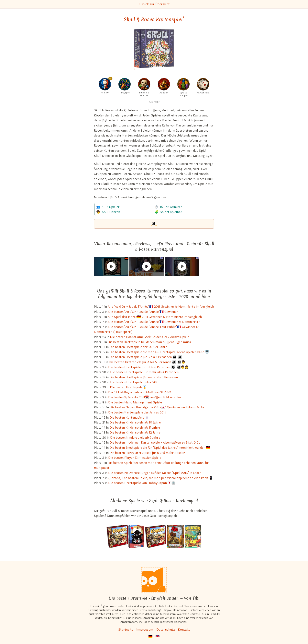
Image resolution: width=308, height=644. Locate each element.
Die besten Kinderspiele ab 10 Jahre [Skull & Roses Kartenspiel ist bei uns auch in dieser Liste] (135, 422)
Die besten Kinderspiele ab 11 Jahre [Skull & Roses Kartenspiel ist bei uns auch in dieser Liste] (135, 428)
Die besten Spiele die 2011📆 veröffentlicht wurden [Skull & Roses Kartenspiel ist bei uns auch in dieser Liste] (145, 397)
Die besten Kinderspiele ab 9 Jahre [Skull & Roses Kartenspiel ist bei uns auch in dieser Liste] (135, 438)
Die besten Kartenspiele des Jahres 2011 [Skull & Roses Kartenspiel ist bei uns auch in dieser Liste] (137, 412)
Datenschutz (166, 630)
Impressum (145, 630)
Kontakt (184, 630)
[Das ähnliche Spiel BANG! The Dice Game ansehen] (175, 536)
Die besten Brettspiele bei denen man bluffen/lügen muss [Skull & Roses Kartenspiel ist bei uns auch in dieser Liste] (149, 342)
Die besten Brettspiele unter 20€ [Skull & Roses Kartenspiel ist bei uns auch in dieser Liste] (134, 382)
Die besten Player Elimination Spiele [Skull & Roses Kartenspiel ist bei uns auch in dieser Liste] (135, 458)
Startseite (126, 630)
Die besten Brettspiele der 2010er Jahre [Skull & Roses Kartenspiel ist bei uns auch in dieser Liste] (138, 347)
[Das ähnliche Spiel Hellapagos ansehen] (193, 536)
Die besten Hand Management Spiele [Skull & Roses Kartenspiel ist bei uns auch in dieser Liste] (135, 402)
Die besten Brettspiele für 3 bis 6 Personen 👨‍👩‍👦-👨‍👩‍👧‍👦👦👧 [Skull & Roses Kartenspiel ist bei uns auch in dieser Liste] (148, 367)
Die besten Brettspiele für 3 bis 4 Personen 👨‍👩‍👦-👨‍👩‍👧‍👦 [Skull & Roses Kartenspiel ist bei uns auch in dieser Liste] (146, 357)
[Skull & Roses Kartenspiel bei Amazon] (154, 51)
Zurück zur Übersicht (154, 4)
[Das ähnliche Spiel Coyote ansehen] (155, 536)
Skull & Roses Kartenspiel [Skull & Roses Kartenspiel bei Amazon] (154, 19)
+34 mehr (154, 102)
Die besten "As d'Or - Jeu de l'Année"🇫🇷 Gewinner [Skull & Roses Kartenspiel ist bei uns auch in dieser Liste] (143, 312)
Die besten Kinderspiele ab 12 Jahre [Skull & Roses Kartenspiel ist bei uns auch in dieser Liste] (135, 432)
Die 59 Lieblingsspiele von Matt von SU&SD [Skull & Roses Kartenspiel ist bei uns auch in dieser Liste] (140, 392)
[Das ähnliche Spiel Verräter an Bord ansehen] (136, 536)
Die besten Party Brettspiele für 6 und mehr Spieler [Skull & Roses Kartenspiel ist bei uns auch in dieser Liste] (147, 453)
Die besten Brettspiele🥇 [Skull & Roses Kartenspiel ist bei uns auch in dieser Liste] (128, 387)
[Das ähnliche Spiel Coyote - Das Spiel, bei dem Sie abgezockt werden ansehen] (117, 536)
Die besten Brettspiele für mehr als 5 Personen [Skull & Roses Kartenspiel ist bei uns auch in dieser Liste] (144, 377)
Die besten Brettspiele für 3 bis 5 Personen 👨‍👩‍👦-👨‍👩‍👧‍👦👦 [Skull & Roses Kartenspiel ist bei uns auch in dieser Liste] (147, 362)
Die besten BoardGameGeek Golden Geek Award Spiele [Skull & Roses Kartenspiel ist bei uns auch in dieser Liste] (150, 337)
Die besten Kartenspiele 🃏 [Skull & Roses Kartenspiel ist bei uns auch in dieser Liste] (129, 417)
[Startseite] (154, 580)
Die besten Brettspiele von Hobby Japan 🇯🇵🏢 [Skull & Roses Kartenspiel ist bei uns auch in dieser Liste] (142, 483)
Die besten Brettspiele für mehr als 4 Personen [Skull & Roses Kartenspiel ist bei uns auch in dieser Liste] (144, 372)
